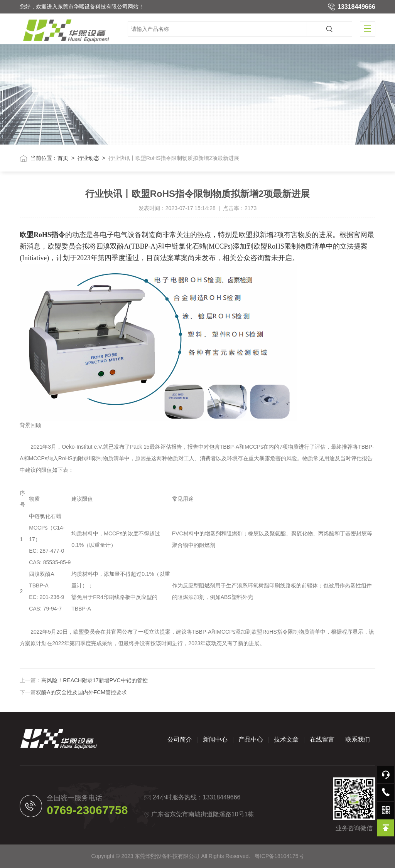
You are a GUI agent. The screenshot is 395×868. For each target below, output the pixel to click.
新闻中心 (215, 739)
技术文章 (286, 739)
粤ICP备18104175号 (279, 856)
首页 (63, 158)
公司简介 (180, 739)
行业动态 (88, 158)
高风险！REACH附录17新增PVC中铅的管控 (94, 680)
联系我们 (358, 739)
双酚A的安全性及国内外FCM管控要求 (81, 692)
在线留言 (322, 739)
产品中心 (251, 739)
